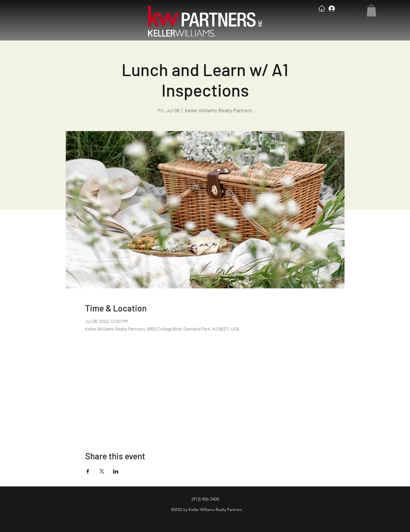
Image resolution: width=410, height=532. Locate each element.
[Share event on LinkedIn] (116, 471)
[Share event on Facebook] (88, 471)
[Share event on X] (102, 471)
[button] (371, 11)
